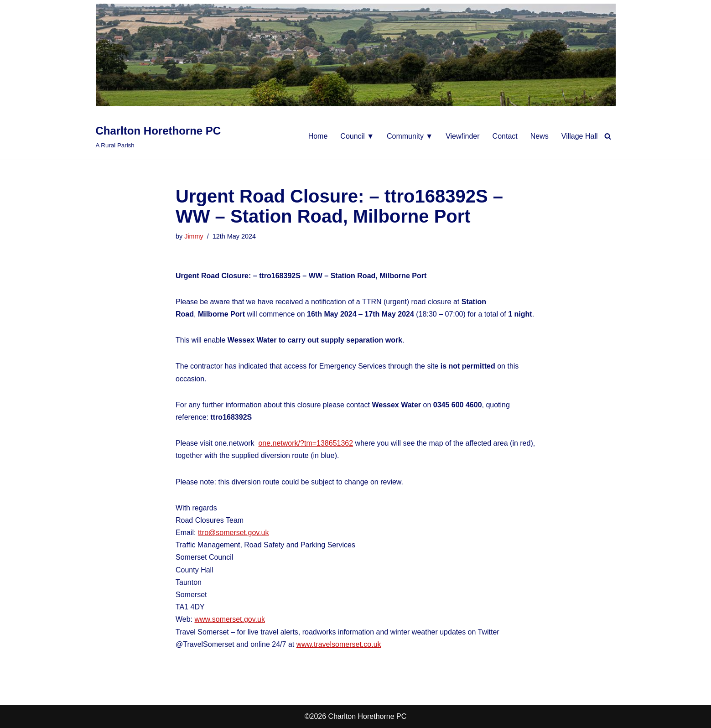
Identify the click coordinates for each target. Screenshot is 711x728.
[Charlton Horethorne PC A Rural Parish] (158, 136)
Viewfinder (462, 136)
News (540, 136)
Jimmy (194, 236)
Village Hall (580, 136)
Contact (505, 136)
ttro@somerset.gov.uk (234, 533)
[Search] (608, 136)
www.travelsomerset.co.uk (339, 644)
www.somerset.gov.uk (230, 619)
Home (318, 136)
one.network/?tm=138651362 (306, 443)
